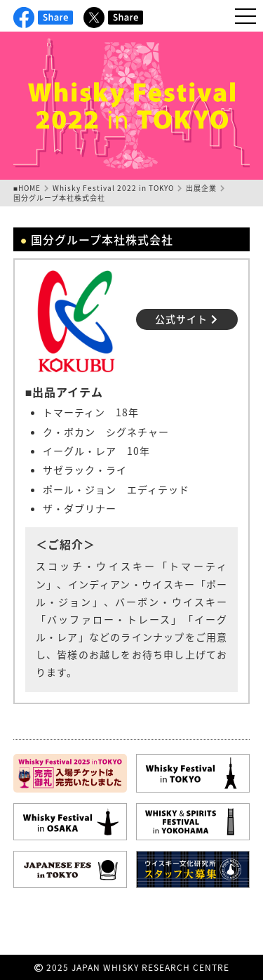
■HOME (27, 188)
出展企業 (201, 188)
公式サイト (187, 319)
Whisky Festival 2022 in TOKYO (113, 188)
